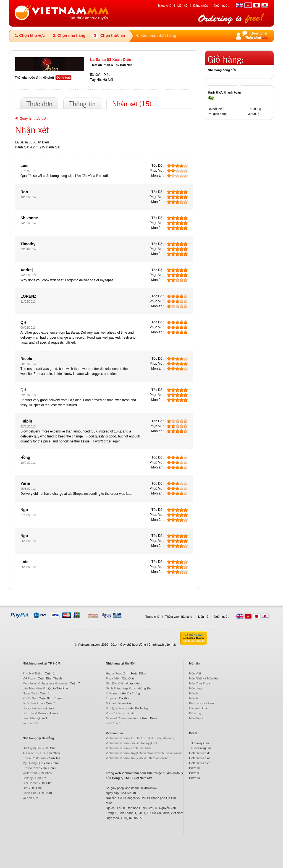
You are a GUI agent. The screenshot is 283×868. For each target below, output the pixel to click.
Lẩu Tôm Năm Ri (34, 688)
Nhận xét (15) (132, 104)
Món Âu (194, 698)
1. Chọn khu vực (30, 35)
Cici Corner (30, 783)
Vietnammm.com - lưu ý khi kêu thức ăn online (137, 758)
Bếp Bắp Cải (114, 683)
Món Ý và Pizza (200, 683)
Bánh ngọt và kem (201, 703)
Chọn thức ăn (113, 35)
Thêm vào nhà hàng (179, 617)
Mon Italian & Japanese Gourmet (45, 683)
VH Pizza (29, 678)
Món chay (196, 688)
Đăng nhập (201, 6)
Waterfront (30, 773)
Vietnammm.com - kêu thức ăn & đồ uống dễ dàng (140, 738)
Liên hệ (182, 6)
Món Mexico (197, 718)
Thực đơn (39, 104)
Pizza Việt (113, 678)
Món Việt (195, 673)
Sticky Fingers (32, 708)
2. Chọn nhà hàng (69, 35)
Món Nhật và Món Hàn (204, 678)
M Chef (111, 703)
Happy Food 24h (117, 673)
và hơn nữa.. (31, 723)
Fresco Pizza (32, 768)
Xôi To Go (29, 698)
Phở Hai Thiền (32, 673)
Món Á (193, 693)
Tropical (111, 698)
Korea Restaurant (35, 758)
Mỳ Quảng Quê (33, 763)
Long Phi (29, 718)
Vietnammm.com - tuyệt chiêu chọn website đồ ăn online (144, 753)
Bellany (28, 778)
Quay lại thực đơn (31, 119)
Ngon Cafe (30, 693)
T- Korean (112, 693)
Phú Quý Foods (116, 708)
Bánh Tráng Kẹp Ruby (121, 688)
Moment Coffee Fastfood (123, 718)
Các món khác (199, 708)
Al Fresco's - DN (34, 753)
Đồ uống (195, 713)
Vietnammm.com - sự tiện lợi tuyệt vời (131, 743)
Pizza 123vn (114, 713)
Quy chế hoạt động (133, 645)
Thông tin (82, 104)
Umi (25, 788)
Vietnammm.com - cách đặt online (129, 748)
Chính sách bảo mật (162, 645)
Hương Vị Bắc (32, 748)
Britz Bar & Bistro (34, 713)
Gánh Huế (30, 793)
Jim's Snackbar (33, 703)
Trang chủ (164, 6)
